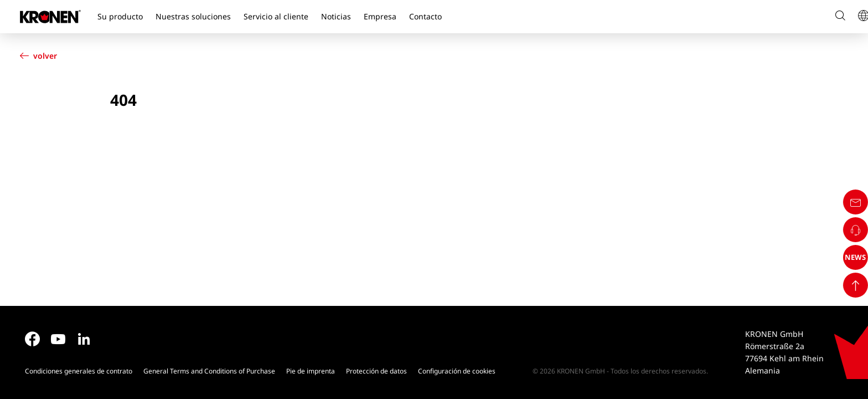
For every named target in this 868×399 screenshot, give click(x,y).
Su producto (120, 16)
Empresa (380, 16)
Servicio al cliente (276, 16)
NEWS (848, 350)
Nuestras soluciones (193, 16)
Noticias (336, 16)
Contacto (425, 16)
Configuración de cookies (457, 371)
